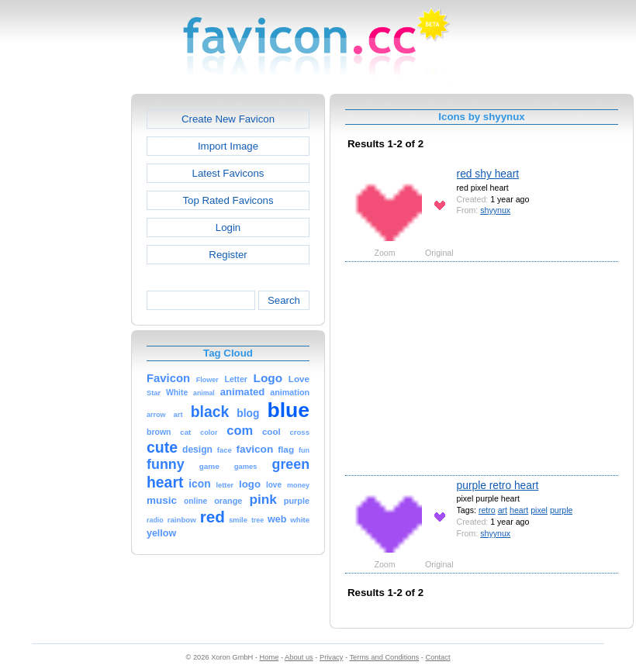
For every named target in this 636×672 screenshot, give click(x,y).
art (503, 510)
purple (562, 510)
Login (228, 227)
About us (299, 657)
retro (487, 510)
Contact (438, 657)
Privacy (331, 657)
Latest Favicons (228, 173)
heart (519, 510)
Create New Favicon (228, 119)
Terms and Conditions (384, 657)
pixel (539, 510)
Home (270, 657)
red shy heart (488, 174)
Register (228, 255)
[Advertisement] (64, 326)
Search (284, 300)
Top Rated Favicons (228, 200)
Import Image (228, 146)
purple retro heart (498, 485)
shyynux (495, 210)
